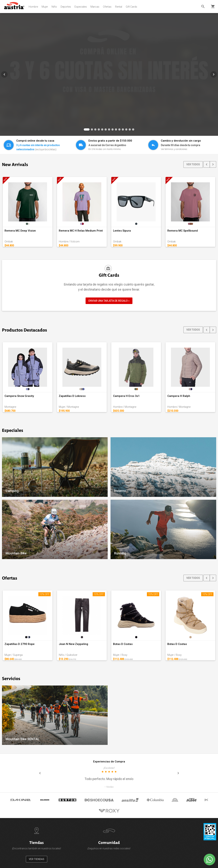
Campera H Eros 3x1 (126, 396)
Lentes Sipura (122, 231)
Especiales (81, 7)
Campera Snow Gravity (19, 396)
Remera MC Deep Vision (20, 231)
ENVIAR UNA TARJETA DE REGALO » (109, 301)
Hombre (33, 7)
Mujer (45, 7)
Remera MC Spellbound (183, 231)
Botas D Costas (123, 644)
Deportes (66, 7)
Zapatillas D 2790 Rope (20, 644)
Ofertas (107, 7)
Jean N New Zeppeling (73, 644)
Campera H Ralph (179, 396)
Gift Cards (131, 7)
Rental (119, 7)
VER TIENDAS (37, 859)
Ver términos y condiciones (174, 149)
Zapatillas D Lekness (72, 396)
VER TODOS (193, 164)
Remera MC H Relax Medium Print (81, 231)
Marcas (95, 7)
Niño (54, 7)
